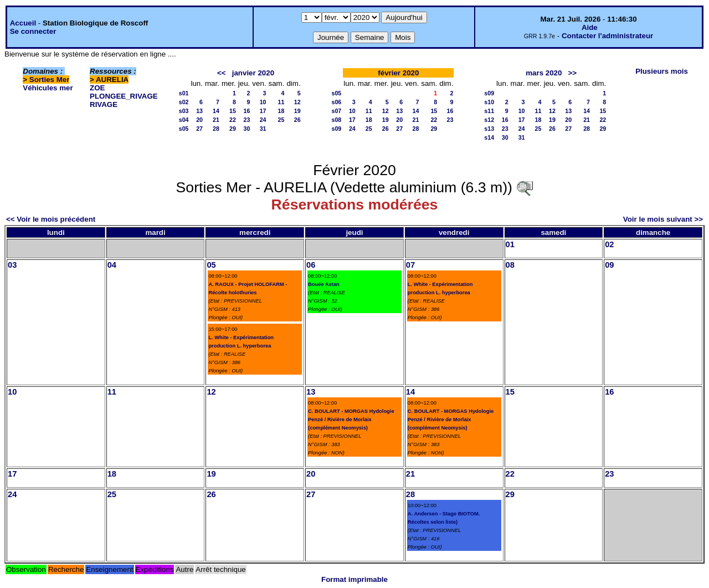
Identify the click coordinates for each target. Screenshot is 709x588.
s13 (489, 129)
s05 (184, 129)
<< (222, 73)
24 (263, 120)
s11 (489, 111)
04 (112, 265)
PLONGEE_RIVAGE (124, 96)
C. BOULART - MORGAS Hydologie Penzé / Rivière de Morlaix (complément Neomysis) (351, 420)
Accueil (23, 23)
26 (297, 120)
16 (246, 111)
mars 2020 (544, 73)
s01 (184, 93)
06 (311, 265)
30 (246, 129)
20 (199, 120)
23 (246, 120)
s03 (184, 111)
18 (281, 111)
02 (609, 244)
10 (263, 102)
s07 (337, 111)
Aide (590, 27)
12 (297, 102)
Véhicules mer (48, 88)
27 (199, 129)
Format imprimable (354, 579)
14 (216, 111)
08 (510, 265)
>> (573, 73)
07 (410, 265)
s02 (184, 102)
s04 (184, 120)
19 (297, 111)
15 (233, 111)
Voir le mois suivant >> (663, 219)
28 (216, 129)
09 (609, 265)
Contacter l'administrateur (607, 36)
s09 (337, 129)
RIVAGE (104, 104)
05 (211, 265)
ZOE (97, 88)
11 (281, 102)
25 (281, 120)
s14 (489, 137)
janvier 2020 (253, 73)
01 (510, 244)
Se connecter (33, 31)
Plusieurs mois (662, 71)
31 (263, 129)
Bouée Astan (324, 284)
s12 (489, 120)
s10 (489, 102)
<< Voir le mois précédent (51, 219)
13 (199, 111)
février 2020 (398, 73)
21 (216, 120)
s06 (337, 102)
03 (12, 265)
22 (233, 120)
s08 (337, 120)
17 (263, 111)
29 (233, 129)
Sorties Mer (50, 80)
